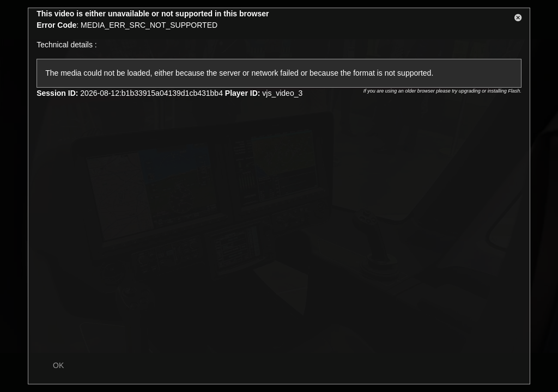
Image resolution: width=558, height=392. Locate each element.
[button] (518, 20)
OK (58, 365)
